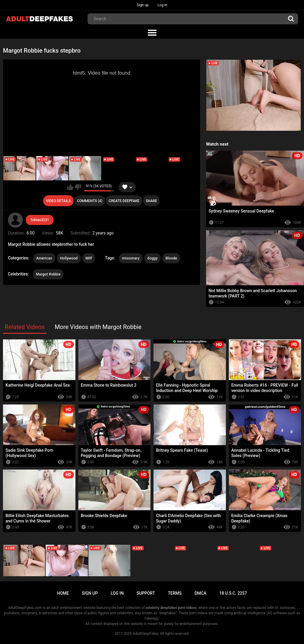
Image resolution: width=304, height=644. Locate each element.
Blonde (171, 258)
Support (146, 593)
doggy (152, 258)
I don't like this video (78, 187)
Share (151, 201)
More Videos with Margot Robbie (98, 327)
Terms (175, 593)
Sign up (143, 5)
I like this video (70, 187)
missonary (131, 258)
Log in (163, 5)
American (44, 258)
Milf (89, 258)
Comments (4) (90, 201)
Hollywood (69, 258)
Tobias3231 (40, 220)
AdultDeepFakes (146, 634)
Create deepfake (124, 201)
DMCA (200, 593)
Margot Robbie (48, 274)
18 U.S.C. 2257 (233, 593)
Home (63, 593)
